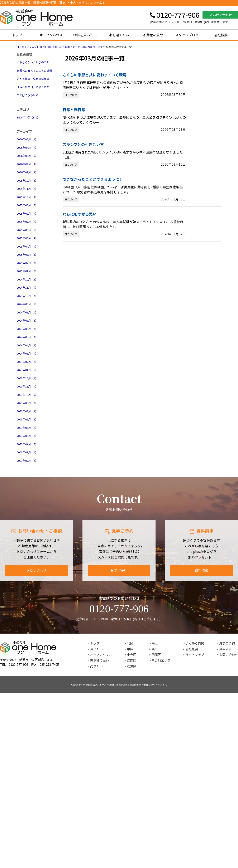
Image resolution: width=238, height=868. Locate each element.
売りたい (96, 666)
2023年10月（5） (27, 395)
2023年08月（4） (27, 411)
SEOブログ (71, 95)
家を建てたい (119, 35)
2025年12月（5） (27, 181)
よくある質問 (195, 643)
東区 (130, 649)
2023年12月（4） (27, 378)
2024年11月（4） (27, 287)
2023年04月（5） (27, 444)
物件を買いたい (85, 35)
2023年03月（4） (27, 452)
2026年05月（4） (27, 139)
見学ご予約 (119, 570)
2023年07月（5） (27, 419)
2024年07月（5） (27, 320)
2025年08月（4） (27, 213)
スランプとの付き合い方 (83, 144)
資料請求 (201, 570)
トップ (17, 35)
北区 (130, 643)
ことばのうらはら (28, 95)
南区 (155, 643)
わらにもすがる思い (80, 214)
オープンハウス (51, 35)
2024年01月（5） (27, 370)
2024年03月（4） (27, 353)
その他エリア (161, 660)
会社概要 (221, 35)
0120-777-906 (119, 609)
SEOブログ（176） (28, 117)
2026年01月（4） (27, 172)
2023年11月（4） (27, 386)
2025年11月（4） (27, 189)
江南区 (132, 660)
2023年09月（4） (27, 403)
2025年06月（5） (27, 230)
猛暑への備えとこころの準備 (34, 71)
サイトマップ (195, 655)
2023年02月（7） (27, 461)
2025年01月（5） (27, 271)
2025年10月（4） (27, 197)
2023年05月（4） (27, 436)
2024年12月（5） (27, 279)
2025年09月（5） (27, 205)
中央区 (132, 655)
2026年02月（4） (27, 164)
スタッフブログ (187, 35)
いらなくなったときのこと (33, 62)
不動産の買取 (153, 35)
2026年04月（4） (27, 148)
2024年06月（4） (27, 329)
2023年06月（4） (27, 428)
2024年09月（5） (27, 304)
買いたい (96, 649)
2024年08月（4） (27, 312)
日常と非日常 (74, 109)
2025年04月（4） (27, 246)
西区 (155, 649)
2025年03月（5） (27, 255)
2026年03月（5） (27, 156)
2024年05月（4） (27, 337)
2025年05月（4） (27, 238)
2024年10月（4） (27, 296)
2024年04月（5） (27, 345)
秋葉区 (132, 666)
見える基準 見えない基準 (33, 79)
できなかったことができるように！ (93, 179)
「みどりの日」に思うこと (33, 87)
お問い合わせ (220, 15)
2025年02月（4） (27, 263)
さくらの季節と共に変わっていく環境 (94, 75)
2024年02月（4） (27, 362)
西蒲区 (156, 655)
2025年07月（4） (27, 222)
